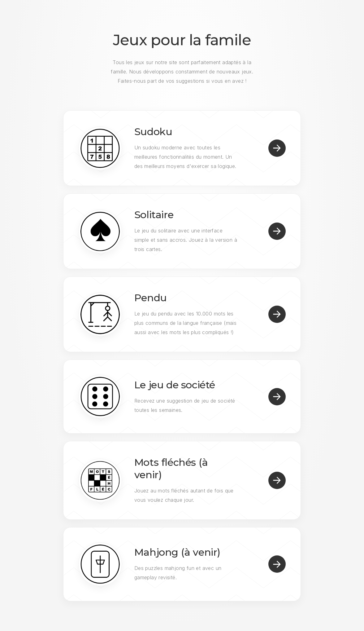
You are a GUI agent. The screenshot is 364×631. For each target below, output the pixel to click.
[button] (277, 148)
